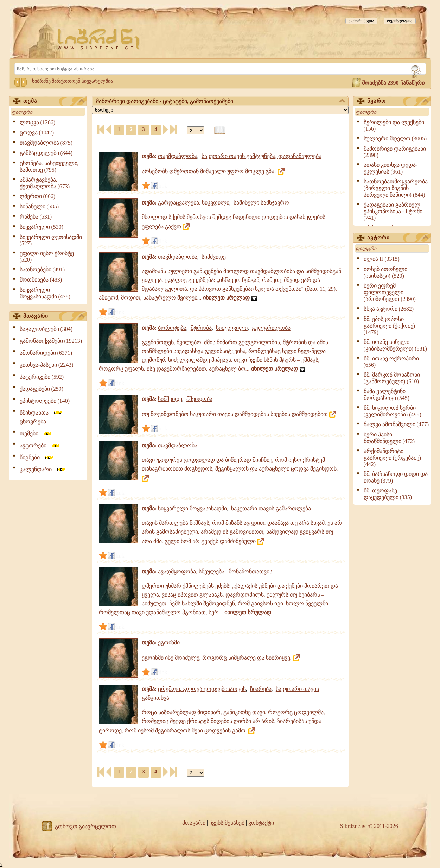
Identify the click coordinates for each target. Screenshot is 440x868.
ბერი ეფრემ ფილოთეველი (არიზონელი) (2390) (390, 292)
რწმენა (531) (36, 217)
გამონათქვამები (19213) (51, 341)
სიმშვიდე (214, 257)
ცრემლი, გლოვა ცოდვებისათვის (202, 689)
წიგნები (37, 457)
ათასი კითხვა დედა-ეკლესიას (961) (391, 168)
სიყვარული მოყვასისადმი (192, 508)
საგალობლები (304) (46, 329)
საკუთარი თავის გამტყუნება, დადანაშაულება (262, 156)
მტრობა (201, 328)
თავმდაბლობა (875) (46, 143)
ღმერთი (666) (38, 196)
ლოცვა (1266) (38, 122)
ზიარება (261, 689)
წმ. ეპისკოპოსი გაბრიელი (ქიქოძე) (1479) (390, 326)
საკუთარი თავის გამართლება (271, 508)
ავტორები (40, 445)
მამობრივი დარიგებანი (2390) (395, 152)
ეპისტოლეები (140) (45, 401)
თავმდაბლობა (178, 156)
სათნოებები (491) (42, 269)
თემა (54, 101)
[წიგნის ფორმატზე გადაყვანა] (220, 130)
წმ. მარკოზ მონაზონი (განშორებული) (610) (392, 378)
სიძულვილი (232, 328)
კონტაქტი (261, 823)
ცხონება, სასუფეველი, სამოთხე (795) (49, 166)
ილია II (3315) (382, 259)
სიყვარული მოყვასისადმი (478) (45, 293)
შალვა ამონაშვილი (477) (396, 424)
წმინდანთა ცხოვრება (41, 417)
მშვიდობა (199, 399)
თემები (36, 433)
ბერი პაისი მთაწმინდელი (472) (389, 438)
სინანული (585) (39, 206)
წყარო (398, 101)
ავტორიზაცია (361, 21)
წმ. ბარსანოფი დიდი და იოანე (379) (396, 477)
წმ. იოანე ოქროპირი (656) (391, 362)
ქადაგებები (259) (42, 389)
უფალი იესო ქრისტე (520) (47, 256)
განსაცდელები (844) (46, 153)
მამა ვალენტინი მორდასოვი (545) (387, 395)
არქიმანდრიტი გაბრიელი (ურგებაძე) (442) (393, 458)
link (163, 186)
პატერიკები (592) (42, 377)
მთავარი (54, 316)
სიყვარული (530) (42, 227)
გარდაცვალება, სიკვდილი (194, 203)
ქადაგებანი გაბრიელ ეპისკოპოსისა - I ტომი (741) (393, 211)
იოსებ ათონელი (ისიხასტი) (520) (385, 272)
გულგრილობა (271, 328)
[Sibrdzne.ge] (99, 39)
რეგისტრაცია (400, 21)
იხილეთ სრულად (226, 298)
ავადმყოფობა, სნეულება (191, 571)
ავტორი (398, 238)
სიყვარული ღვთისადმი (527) (51, 240)
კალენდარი (43, 469)
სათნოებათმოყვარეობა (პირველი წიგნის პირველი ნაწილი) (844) (396, 188)
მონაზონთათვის (250, 571)
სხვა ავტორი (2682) (389, 309)
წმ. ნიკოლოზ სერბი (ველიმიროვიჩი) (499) (393, 411)
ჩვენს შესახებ (227, 823)
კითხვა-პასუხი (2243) (47, 365)
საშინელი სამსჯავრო (261, 203)
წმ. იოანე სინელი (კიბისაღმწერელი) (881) (395, 345)
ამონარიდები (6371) (46, 353)
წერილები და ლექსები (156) (394, 125)
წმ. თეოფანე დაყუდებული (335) (388, 494)
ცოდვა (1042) (37, 133)
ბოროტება (172, 328)
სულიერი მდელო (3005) (395, 139)
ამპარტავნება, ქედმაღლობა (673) (45, 183)
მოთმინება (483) (41, 280)
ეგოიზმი (169, 643)
